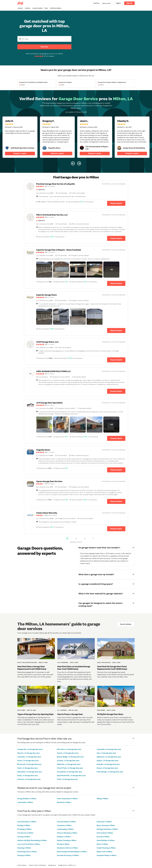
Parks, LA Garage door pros (67, 779)
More (46, 8)
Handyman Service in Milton (67, 848)
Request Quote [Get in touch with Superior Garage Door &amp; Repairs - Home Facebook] (116, 283)
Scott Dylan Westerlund (27, 662)
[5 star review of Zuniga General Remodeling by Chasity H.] (132, 137)
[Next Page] (93, 538)
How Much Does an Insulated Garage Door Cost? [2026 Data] (74, 668)
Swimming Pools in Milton (27, 852)
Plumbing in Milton (24, 829)
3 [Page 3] (85, 538)
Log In (118, 3)
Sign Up (129, 3)
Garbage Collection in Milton (107, 829)
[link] (7, 148)
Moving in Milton (63, 844)
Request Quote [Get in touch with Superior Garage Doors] (116, 330)
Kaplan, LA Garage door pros (108, 761)
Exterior (28, 8)
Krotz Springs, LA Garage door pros (110, 772)
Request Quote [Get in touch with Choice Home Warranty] (116, 529)
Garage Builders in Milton (27, 799)
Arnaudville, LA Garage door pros (70, 772)
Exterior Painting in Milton (67, 840)
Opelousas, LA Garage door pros (109, 757)
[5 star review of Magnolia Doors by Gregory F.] (57, 137)
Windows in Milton (64, 837)
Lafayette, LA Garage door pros (29, 757)
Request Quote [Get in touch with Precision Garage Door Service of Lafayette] (116, 203)
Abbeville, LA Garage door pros (69, 764)
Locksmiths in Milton (25, 802)
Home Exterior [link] (22, 865)
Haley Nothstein (104, 662)
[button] (44, 270)
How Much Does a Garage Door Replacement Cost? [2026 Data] (32, 668)
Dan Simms (101, 710)
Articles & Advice (56, 8)
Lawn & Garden (37, 8)
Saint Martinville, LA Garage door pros (71, 775)
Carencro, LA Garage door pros (29, 779)
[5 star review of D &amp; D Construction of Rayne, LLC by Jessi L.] (95, 137)
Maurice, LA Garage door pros (29, 753)
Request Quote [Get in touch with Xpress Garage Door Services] (116, 501)
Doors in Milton (102, 844)
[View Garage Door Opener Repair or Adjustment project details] (115, 84)
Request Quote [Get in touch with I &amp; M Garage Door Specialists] (116, 438)
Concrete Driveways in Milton (68, 855)
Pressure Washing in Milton (67, 833)
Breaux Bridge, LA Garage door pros (70, 757)
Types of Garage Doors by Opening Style (35, 714)
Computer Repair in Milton (107, 855)
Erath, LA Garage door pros (28, 775)
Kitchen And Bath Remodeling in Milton (32, 840)
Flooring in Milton (24, 855)
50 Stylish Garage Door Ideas (110, 714)
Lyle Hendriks (63, 662)
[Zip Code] (44, 39)
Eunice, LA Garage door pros (107, 768)
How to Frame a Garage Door (70, 714)
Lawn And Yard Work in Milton (29, 844)
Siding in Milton (102, 799)
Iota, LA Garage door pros (106, 753)
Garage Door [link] (52, 865)
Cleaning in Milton (24, 848)
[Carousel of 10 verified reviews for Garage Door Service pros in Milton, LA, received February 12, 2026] (76, 131)
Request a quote (20, 153)
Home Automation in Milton (67, 799)
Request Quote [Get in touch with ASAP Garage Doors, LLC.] (116, 360)
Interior (20, 8)
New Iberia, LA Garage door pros (69, 749)
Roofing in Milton (24, 825)
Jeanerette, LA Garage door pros (109, 749)
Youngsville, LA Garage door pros (30, 749)
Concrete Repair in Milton (27, 822)
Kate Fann (21, 710)
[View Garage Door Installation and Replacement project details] (37, 84)
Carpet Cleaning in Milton (106, 848)
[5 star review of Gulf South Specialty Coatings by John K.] (20, 137)
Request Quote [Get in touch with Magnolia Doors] (116, 470)
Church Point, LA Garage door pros (70, 768)
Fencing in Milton (24, 837)
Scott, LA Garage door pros (28, 768)
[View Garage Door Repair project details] (76, 84)
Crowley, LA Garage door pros (68, 761)
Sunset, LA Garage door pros (68, 753)
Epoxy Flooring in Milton (106, 825)
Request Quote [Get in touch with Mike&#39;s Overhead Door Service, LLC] (116, 238)
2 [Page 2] (76, 538)
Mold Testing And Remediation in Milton (72, 852)
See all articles (126, 624)
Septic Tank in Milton (105, 852)
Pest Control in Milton (105, 833)
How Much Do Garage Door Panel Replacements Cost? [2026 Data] (112, 668)
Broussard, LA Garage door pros (29, 764)
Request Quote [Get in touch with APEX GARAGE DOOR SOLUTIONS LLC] (116, 391)
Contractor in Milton (104, 822)
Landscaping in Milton (65, 829)
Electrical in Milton (64, 802)
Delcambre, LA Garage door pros (30, 772)
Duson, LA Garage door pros (28, 761)
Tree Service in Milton (25, 833)
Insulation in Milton (64, 825)
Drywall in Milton (103, 837)
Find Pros (44, 47)
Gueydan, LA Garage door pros (108, 764)
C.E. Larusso (62, 710)
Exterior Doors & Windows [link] (37, 865)
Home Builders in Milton (106, 840)
